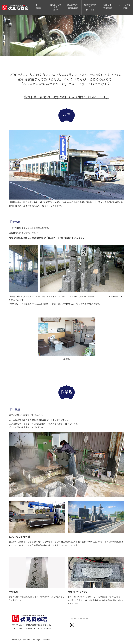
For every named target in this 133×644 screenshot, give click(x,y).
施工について (73, 6)
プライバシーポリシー (81, 619)
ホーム (38, 6)
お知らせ (107, 6)
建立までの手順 (90, 7)
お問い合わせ (124, 6)
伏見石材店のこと (56, 7)
